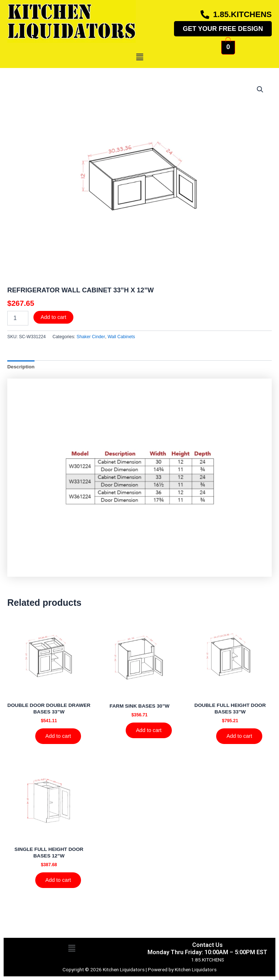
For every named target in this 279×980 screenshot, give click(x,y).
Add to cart (54, 317)
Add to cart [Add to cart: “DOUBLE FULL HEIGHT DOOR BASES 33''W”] (239, 736)
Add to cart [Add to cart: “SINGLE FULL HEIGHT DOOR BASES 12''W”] (58, 880)
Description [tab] (21, 367)
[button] (139, 57)
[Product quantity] (18, 318)
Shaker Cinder (91, 337)
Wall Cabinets (121, 337)
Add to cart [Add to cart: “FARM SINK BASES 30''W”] (149, 730)
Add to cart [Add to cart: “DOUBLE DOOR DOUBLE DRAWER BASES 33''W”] (58, 736)
